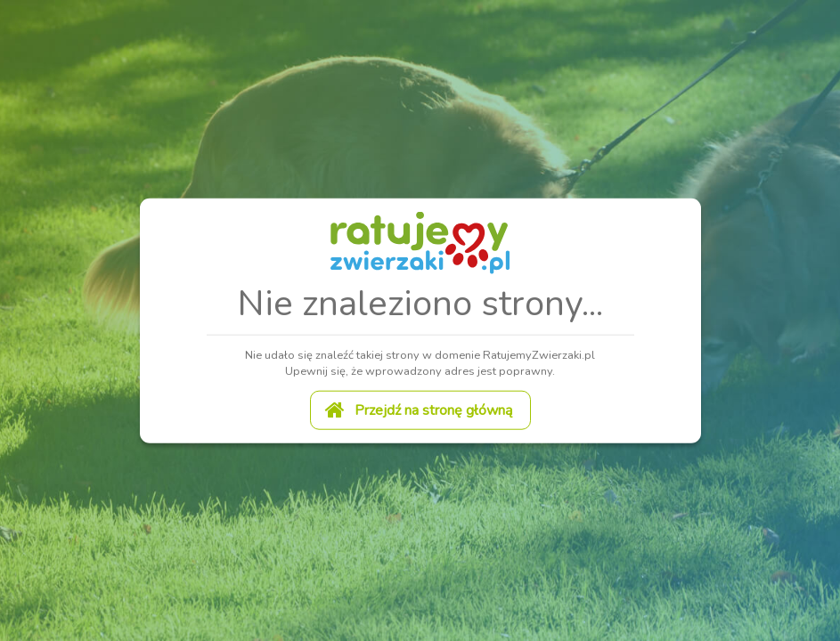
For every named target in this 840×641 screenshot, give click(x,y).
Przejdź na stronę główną (419, 409)
